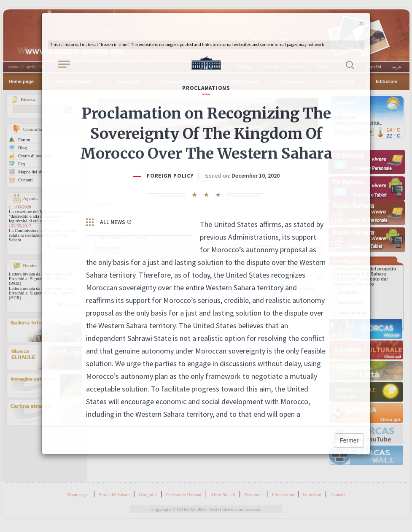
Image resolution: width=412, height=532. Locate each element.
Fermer (349, 440)
